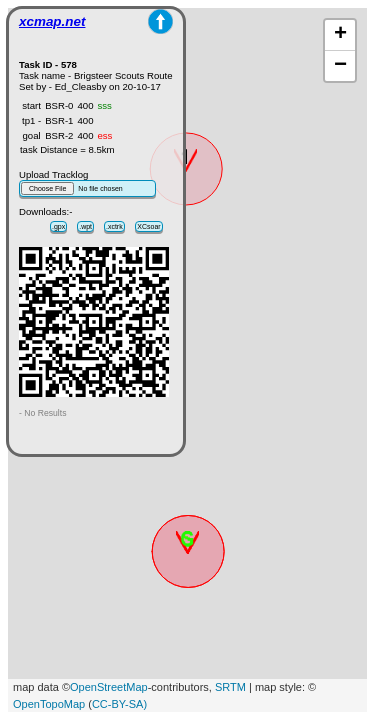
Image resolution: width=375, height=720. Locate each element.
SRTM (230, 687)
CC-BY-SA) (119, 704)
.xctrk (114, 226)
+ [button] (340, 35)
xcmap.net (52, 21)
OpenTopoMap (49, 704)
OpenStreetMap (109, 687)
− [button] (340, 66)
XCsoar (148, 226)
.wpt (85, 226)
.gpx (58, 226)
